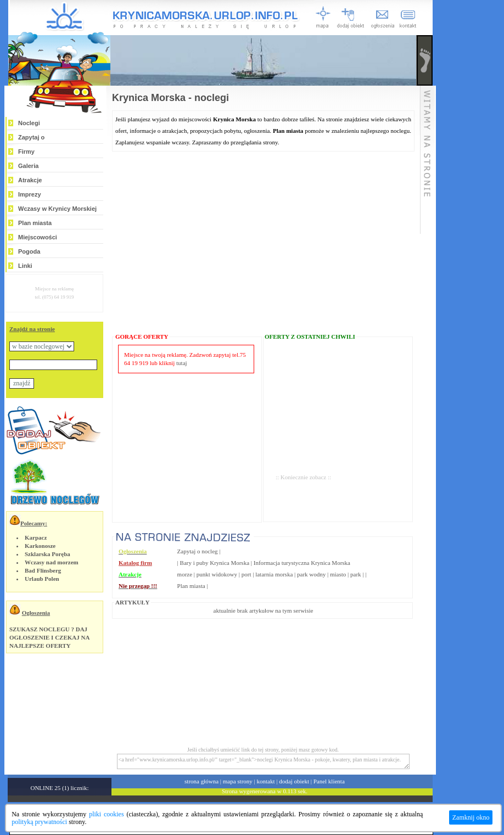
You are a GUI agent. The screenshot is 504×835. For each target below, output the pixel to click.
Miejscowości (38, 237)
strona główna (201, 781)
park (356, 574)
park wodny (311, 574)
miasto (338, 574)
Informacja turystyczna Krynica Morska (302, 563)
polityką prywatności (39, 822)
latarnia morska (274, 574)
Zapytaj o (31, 137)
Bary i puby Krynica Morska (215, 563)
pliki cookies (106, 814)
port (247, 574)
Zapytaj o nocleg (198, 551)
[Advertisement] (470, 166)
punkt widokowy (217, 574)
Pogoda (29, 251)
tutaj (182, 363)
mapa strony (238, 781)
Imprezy (30, 194)
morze (185, 574)
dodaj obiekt (294, 781)
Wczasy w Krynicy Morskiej (57, 209)
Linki (25, 266)
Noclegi (29, 123)
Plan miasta (35, 223)
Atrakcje (30, 180)
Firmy (26, 152)
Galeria (28, 166)
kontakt (266, 781)
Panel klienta (329, 781)
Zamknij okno (471, 817)
